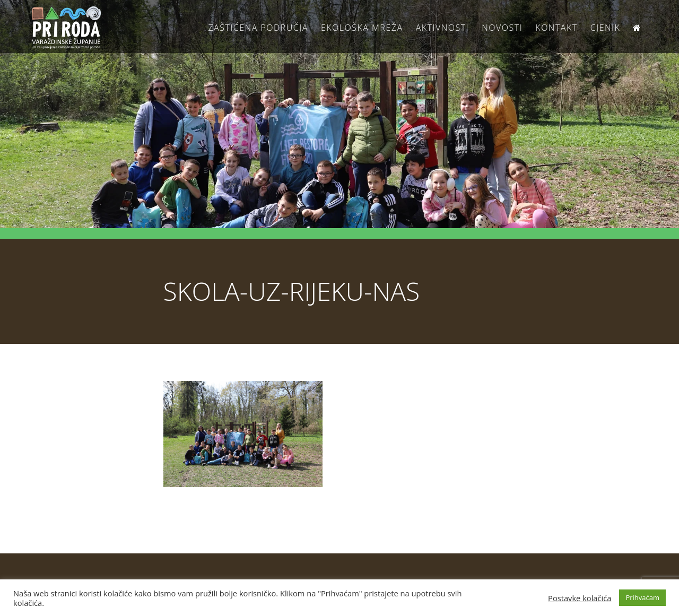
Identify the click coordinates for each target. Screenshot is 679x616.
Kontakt (556, 28)
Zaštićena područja (258, 28)
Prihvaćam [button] (642, 597)
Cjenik (606, 28)
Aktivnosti (442, 28)
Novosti (502, 28)
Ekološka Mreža (362, 28)
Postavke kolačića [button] (580, 598)
